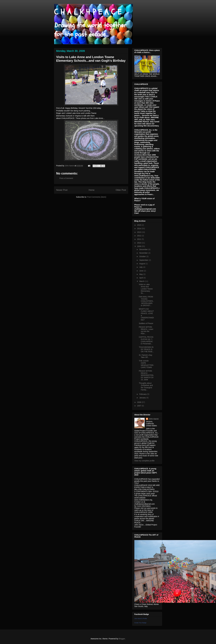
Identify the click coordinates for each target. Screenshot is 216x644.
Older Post (121, 190)
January (143, 398)
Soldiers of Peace (146, 323)
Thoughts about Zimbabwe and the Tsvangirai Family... (146, 386)
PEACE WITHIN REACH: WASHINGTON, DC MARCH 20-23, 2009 (146, 375)
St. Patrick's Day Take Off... (145, 356)
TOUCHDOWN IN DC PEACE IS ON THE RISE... (146, 349)
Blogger (122, 639)
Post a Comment (66, 178)
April (141, 278)
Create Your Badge (140, 623)
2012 (139, 236)
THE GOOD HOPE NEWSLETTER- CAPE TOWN (146, 364)
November (144, 253)
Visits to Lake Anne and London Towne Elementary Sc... (146, 289)
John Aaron (154, 419)
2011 (139, 239)
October (143, 256)
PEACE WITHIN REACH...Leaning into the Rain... (146, 330)
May (141, 274)
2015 (139, 225)
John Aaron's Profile (141, 619)
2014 (139, 229)
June (142, 271)
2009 (139, 246)
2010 (139, 243)
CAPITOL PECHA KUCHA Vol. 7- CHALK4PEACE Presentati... (146, 340)
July (141, 267)
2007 (139, 406)
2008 (139, 402)
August (142, 264)
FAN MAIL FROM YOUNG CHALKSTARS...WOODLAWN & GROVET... (146, 301)
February (143, 394)
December (144, 249)
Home (92, 190)
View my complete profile (144, 461)
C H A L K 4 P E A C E (88, 12)
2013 (139, 232)
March (142, 281)
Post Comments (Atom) (97, 197)
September (144, 260)
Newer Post (62, 190)
